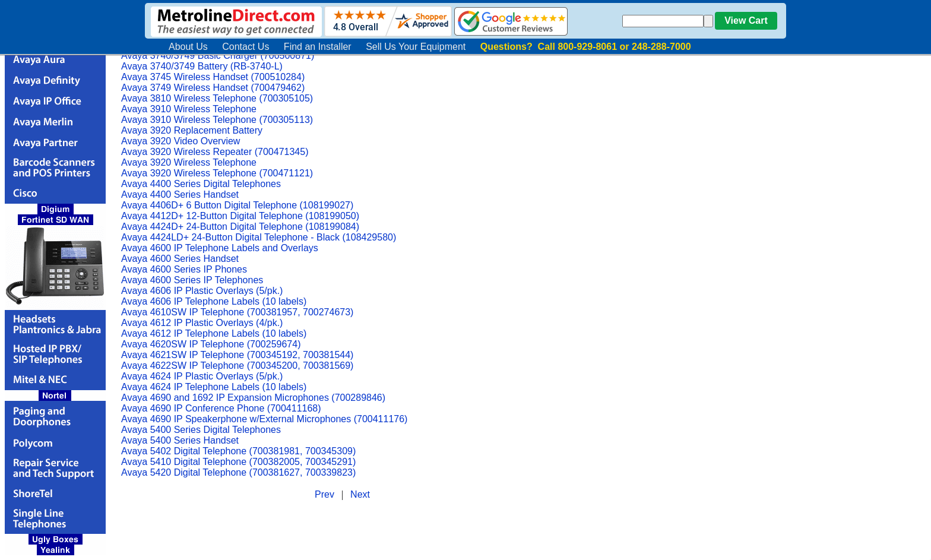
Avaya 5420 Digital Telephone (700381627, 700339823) (238, 472)
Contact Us (246, 47)
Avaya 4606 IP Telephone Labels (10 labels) (214, 301)
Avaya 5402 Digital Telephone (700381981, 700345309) (238, 451)
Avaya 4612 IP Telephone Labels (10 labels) (214, 333)
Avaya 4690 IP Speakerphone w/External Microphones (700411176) (264, 419)
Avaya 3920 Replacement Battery (192, 130)
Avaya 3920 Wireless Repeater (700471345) (215, 152)
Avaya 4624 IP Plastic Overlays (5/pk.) (202, 376)
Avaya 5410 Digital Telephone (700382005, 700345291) (238, 462)
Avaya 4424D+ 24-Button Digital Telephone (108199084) (240, 227)
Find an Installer (318, 47)
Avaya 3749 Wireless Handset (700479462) (213, 88)
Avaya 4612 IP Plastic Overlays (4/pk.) (202, 323)
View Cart (746, 20)
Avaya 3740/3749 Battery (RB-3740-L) (202, 66)
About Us (188, 47)
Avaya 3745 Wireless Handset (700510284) (213, 77)
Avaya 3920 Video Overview (180, 141)
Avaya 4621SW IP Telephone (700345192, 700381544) (237, 355)
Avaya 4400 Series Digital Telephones (201, 184)
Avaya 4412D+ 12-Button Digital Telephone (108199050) (240, 216)
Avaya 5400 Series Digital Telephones (201, 430)
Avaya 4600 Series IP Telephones (192, 280)
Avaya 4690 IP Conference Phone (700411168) (221, 408)
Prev (324, 494)
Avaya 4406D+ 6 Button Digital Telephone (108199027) (237, 205)
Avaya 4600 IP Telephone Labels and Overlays (220, 248)
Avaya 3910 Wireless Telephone (189, 109)
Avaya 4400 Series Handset (180, 194)
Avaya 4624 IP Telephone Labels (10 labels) (214, 387)
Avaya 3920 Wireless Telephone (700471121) (217, 173)
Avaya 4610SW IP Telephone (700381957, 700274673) (237, 312)
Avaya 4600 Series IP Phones (184, 269)
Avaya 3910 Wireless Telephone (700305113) (217, 120)
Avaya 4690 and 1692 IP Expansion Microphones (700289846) (253, 398)
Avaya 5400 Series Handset (180, 440)
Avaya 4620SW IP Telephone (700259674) (211, 344)
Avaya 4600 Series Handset (180, 259)
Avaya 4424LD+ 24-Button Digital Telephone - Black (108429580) (259, 237)
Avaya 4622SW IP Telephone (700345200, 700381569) (237, 366)
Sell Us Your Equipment (416, 47)
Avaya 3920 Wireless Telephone (189, 162)
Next (360, 494)
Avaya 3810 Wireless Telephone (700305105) (217, 98)
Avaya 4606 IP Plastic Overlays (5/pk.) (202, 291)
